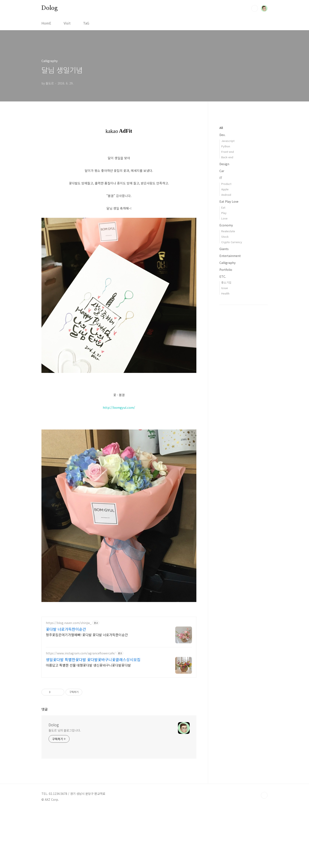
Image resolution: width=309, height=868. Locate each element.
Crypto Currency (232, 242)
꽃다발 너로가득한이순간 (66, 688)
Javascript (228, 141)
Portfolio (226, 270)
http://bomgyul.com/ (119, 407)
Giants (224, 249)
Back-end (227, 157)
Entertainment (230, 256)
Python (226, 146)
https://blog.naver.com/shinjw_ (69, 682)
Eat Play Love (229, 201)
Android (226, 195)
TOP (264, 854)
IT (221, 178)
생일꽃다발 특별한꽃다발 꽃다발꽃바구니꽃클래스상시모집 (93, 718)
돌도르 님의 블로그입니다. (65, 789)
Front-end (228, 152)
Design (224, 164)
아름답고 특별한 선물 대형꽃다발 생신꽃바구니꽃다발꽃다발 (88, 724)
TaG (86, 23)
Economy (226, 225)
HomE (46, 23)
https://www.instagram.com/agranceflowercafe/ (81, 712)
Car (222, 171)
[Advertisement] (119, 642)
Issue (225, 288)
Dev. (222, 135)
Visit (67, 23)
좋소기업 (226, 282)
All (221, 128)
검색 (255, 8)
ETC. (223, 276)
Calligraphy (227, 263)
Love (224, 218)
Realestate (228, 231)
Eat (223, 207)
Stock (225, 237)
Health (225, 293)
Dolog (50, 8)
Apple (225, 189)
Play (224, 213)
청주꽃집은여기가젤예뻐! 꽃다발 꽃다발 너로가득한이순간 (87, 693)
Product (226, 184)
